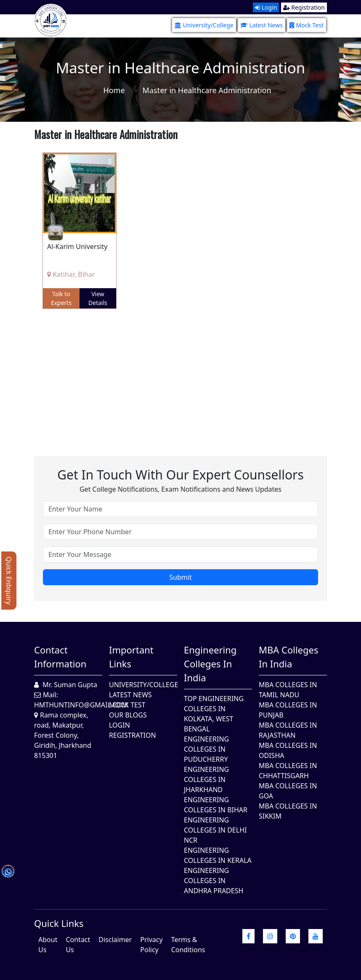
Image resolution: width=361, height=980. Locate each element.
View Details (98, 298)
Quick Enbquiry (9, 581)
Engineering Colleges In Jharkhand (206, 779)
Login (266, 7)
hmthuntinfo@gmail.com (81, 705)
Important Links (131, 657)
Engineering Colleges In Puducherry (206, 749)
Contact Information (60, 657)
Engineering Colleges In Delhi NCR (215, 830)
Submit (180, 577)
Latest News (261, 25)
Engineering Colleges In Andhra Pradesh (214, 881)
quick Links (59, 923)
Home (114, 90)
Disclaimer (115, 940)
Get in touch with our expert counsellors (180, 475)
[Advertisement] (180, 376)
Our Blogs (128, 715)
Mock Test (307, 25)
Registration (304, 7)
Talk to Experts (61, 298)
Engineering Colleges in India (210, 664)
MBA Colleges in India (288, 657)
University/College (204, 25)
